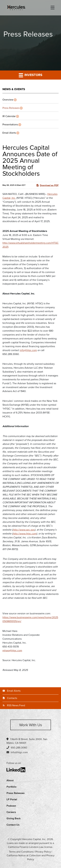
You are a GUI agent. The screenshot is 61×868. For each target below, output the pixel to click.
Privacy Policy (43, 852)
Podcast (11, 806)
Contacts (12, 698)
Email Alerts (9, 133)
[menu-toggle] (53, 8)
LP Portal (12, 800)
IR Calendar (9, 116)
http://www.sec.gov (24, 530)
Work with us (31, 725)
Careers (11, 812)
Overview (8, 100)
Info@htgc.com (19, 752)
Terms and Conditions (21, 852)
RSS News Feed (16, 705)
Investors (30, 75)
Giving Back (14, 819)
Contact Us (13, 825)
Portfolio (11, 787)
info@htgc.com (28, 350)
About (10, 781)
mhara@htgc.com (12, 651)
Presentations (10, 125)
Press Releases (11, 108)
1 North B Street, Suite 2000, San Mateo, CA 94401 (27, 741)
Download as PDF (47, 185)
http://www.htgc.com (25, 534)
